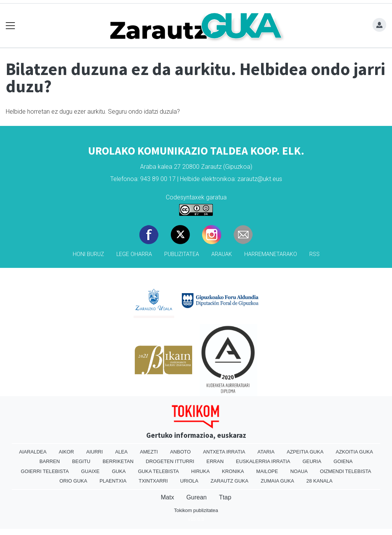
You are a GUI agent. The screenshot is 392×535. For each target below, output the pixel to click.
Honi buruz (88, 254)
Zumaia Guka (277, 481)
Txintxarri (153, 481)
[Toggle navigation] (11, 26)
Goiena (343, 461)
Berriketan (118, 461)
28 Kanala (319, 481)
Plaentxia (113, 481)
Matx (167, 497)
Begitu (81, 461)
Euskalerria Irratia (263, 461)
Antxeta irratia (224, 452)
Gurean (197, 497)
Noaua (299, 471)
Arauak (222, 254)
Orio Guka (73, 481)
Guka (119, 471)
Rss (314, 254)
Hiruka (200, 471)
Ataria (266, 452)
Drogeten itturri (170, 461)
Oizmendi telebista (346, 471)
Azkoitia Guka (354, 452)
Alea (122, 452)
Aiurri (94, 452)
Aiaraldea (33, 452)
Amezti (149, 452)
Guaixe (90, 471)
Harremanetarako (271, 254)
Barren (50, 461)
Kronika (233, 471)
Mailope (267, 471)
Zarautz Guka (229, 481)
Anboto (180, 452)
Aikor (66, 452)
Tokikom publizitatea (196, 510)
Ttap (225, 497)
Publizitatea (182, 254)
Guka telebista (158, 471)
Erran (215, 461)
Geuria (312, 461)
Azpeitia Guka (305, 452)
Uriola (189, 481)
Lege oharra (134, 254)
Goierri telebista (45, 471)
